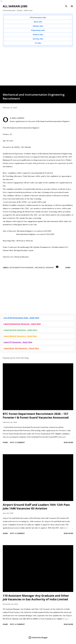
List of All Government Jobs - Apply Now (21, 318)
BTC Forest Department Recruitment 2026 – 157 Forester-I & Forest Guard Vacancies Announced (36, 416)
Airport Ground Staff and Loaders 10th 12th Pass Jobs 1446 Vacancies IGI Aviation (36, 506)
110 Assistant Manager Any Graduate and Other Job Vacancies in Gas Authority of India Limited (36, 597)
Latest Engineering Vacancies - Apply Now (22, 324)
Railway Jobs (38, 26)
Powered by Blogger (38, 637)
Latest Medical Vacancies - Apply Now (20, 336)
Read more (69, 442)
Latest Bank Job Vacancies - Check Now (21, 348)
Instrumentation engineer (22, 267)
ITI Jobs (38, 43)
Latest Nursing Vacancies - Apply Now (20, 330)
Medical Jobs (38, 35)
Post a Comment (17, 442)
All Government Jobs (38, 18)
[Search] (66, 6)
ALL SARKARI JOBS (15, 6)
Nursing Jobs (38, 39)
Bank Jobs (38, 22)
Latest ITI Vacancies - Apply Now (18, 342)
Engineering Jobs (38, 30)
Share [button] (68, 267)
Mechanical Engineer (44, 267)
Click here (7, 257)
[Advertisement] (38, 69)
